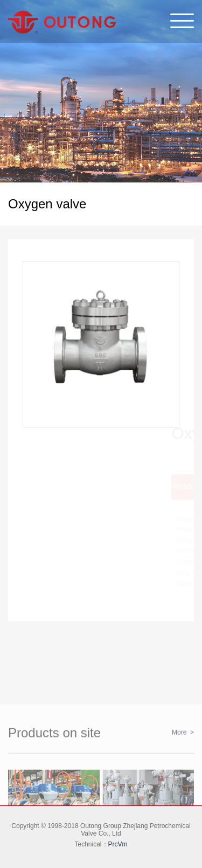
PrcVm (118, 844)
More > (183, 757)
